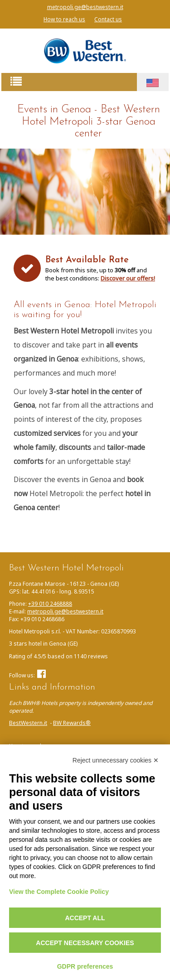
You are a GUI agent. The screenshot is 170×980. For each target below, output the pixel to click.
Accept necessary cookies (85, 943)
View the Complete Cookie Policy (59, 892)
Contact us (108, 19)
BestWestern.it (28, 723)
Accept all (85, 918)
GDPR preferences (85, 966)
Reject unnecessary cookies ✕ (116, 760)
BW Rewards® (72, 723)
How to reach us (64, 19)
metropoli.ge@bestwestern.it (85, 7)
